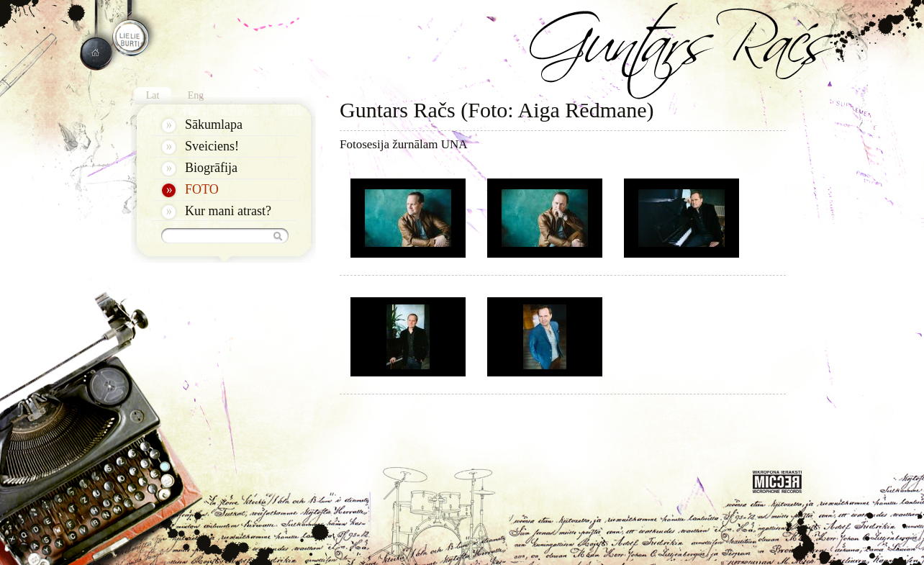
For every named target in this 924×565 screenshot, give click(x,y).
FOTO (202, 189)
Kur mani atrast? (228, 211)
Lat (153, 95)
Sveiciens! (212, 146)
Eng (196, 95)
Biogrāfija (211, 168)
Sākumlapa (214, 125)
